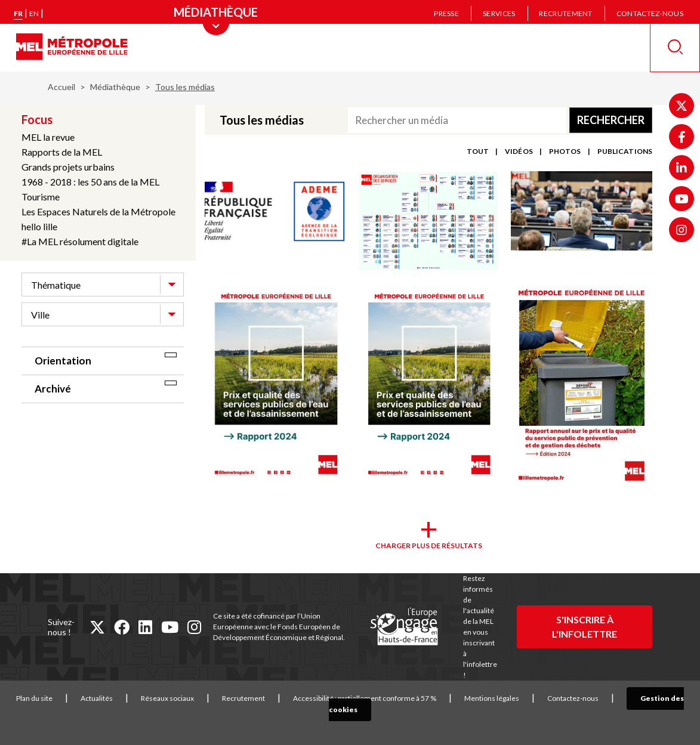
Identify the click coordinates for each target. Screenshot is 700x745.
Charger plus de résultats (429, 545)
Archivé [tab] (53, 389)
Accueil (61, 87)
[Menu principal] (216, 12)
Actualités (93, 698)
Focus (37, 119)
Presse (446, 13)
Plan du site (31, 698)
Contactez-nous (650, 13)
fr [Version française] (18, 13)
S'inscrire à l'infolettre (585, 627)
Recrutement (565, 13)
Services (499, 13)
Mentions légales (488, 698)
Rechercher (611, 120)
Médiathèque (115, 87)
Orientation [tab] (63, 361)
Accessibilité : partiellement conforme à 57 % (361, 698)
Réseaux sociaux (164, 698)
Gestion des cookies (656, 698)
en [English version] (34, 13)
